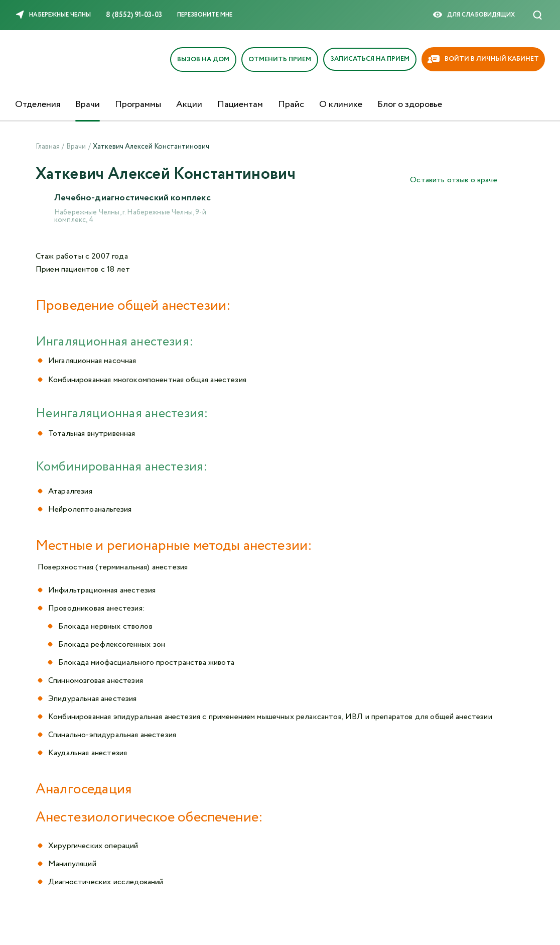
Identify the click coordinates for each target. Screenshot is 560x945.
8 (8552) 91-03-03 (134, 15)
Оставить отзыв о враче (454, 180)
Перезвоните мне (205, 15)
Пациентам (240, 104)
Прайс (291, 104)
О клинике (341, 104)
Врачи (88, 104)
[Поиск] (537, 15)
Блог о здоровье (410, 104)
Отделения (38, 104)
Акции (189, 104)
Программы (138, 104)
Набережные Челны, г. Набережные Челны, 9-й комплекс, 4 (130, 216)
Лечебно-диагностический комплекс (133, 198)
